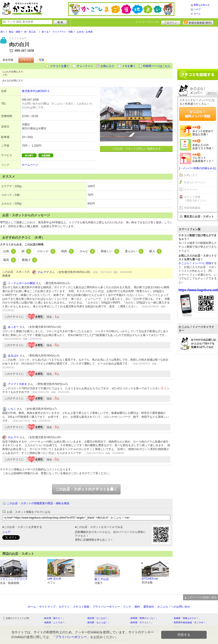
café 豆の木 (54, 579)
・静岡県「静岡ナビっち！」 (143, 618)
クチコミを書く (60, 66)
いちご (12, 409)
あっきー (13, 327)
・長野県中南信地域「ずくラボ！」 (190, 622)
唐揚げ (29, 260)
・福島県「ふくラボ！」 (54, 622)
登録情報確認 (192, 208)
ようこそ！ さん (147, 22)
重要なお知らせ (202, 5)
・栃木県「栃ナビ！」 (53, 618)
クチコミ (26, 60)
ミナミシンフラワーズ (14, 579)
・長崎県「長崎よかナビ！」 (186, 618)
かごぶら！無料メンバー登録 (198, 114)
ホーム (197, 14)
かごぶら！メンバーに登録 (195, 263)
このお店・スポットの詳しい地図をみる (136, 149)
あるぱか (13, 356)
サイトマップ (47, 607)
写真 (42, 60)
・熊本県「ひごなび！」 (98, 618)
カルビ (87, 251)
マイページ (191, 190)
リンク (127, 607)
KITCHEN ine (150, 579)
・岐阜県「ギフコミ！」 (141, 622)
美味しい (110, 251)
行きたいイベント (195, 182)
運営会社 (149, 607)
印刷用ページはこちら (157, 66)
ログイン (171, 22)
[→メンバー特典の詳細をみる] (198, 168)
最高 (10, 260)
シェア (6, 532)
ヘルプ (197, 9)
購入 (156, 251)
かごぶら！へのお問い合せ (174, 607)
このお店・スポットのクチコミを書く (86, 489)
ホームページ (30, 165)
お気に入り (107, 66)
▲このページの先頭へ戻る (201, 597)
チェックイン (85, 66)
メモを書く (129, 66)
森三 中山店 (102, 579)
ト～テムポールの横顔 (22, 283)
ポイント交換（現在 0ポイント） (196, 199)
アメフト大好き (17, 384)
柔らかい (134, 251)
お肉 (10, 251)
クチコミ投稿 (81, 607)
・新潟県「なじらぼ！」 (98, 622)
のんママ (43, 272)
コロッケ (46, 251)
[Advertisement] (198, 46)
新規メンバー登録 (198, 22)
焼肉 (67, 251)
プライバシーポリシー (106, 607)
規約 (137, 607)
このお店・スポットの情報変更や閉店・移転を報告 (38, 503)
